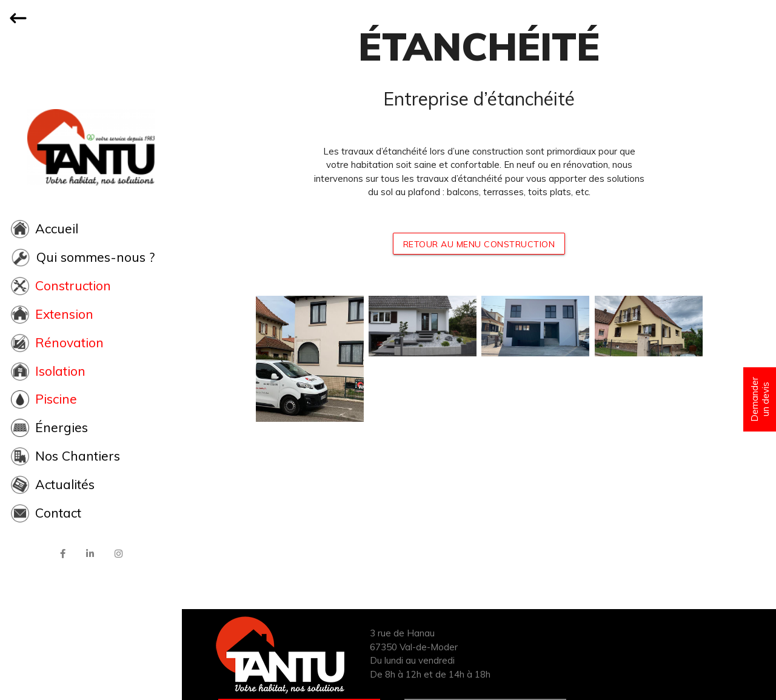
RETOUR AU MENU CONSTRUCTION (479, 244)
